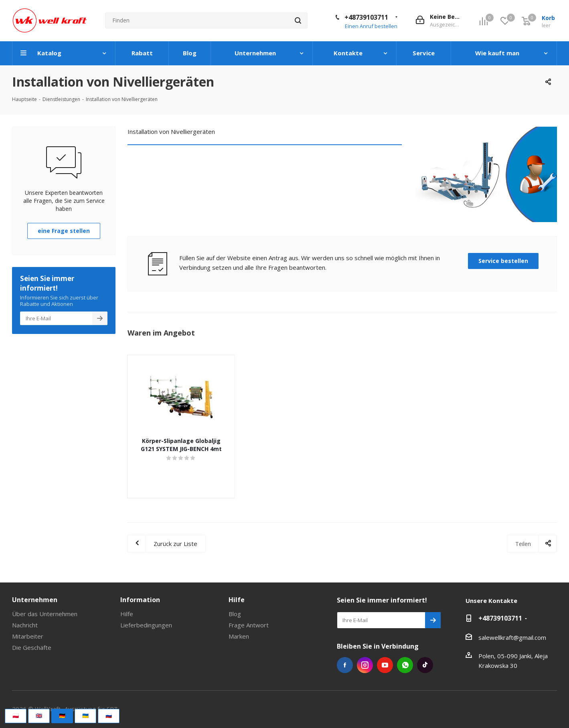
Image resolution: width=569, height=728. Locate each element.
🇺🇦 (85, 716)
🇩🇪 (62, 716)
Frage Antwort (249, 625)
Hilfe (127, 614)
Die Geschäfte (32, 647)
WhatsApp (405, 665)
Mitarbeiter (28, 636)
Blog (235, 614)
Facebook (345, 665)
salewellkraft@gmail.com (512, 637)
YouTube (385, 665)
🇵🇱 (16, 716)
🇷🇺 (109, 716)
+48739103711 (366, 17)
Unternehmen (35, 600)
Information (140, 600)
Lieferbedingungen (146, 625)
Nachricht (25, 625)
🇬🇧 (39, 716)
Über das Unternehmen (45, 614)
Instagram (365, 665)
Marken (239, 636)
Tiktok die (425, 665)
